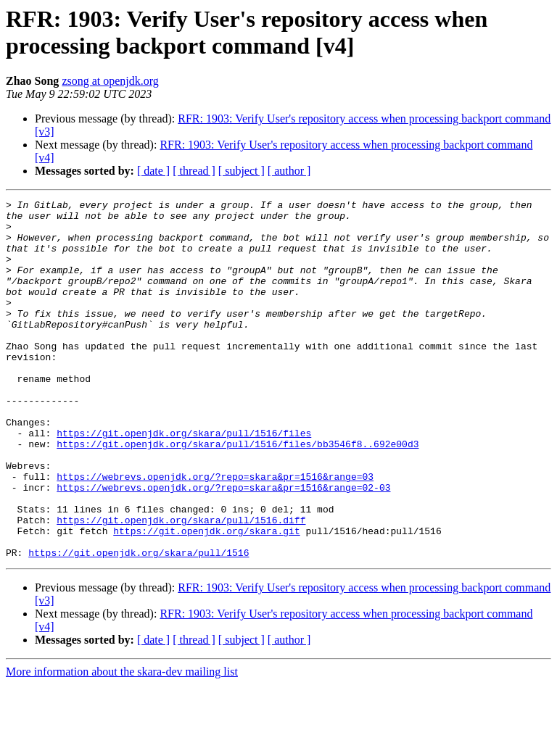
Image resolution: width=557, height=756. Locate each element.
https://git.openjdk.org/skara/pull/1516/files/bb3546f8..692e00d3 (238, 494)
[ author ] (289, 171)
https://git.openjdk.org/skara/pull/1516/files (184, 481)
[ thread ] (194, 171)
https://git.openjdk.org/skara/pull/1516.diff (181, 585)
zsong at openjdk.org (110, 81)
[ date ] (153, 171)
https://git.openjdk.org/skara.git (206, 598)
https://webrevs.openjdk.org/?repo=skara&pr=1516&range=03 (215, 533)
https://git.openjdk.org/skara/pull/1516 (139, 624)
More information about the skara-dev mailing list (122, 743)
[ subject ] (242, 171)
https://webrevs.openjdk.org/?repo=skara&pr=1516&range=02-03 (223, 546)
